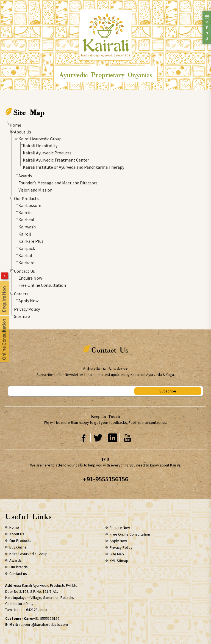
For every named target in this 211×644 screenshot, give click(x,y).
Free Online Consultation (42, 285)
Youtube (127, 438)
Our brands (19, 567)
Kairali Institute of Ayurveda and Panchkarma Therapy (73, 167)
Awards (25, 176)
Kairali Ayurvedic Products (47, 153)
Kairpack (27, 248)
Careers (21, 294)
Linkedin (113, 438)
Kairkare (26, 263)
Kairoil (25, 234)
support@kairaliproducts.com (43, 624)
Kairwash (27, 227)
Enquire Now (30, 278)
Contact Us (24, 271)
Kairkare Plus (31, 241)
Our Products (26, 198)
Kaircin (25, 212)
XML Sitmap (119, 561)
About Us (23, 132)
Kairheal (26, 220)
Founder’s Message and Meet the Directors (58, 183)
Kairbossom (30, 205)
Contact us (18, 574)
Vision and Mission (35, 190)
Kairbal (25, 255)
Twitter (98, 438)
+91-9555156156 (106, 479)
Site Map (117, 554)
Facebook (84, 438)
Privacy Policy (27, 309)
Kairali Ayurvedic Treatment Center (56, 160)
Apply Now (28, 301)
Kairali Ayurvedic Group (40, 139)
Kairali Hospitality (40, 146)
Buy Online (18, 547)
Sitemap (22, 316)
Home (15, 125)
